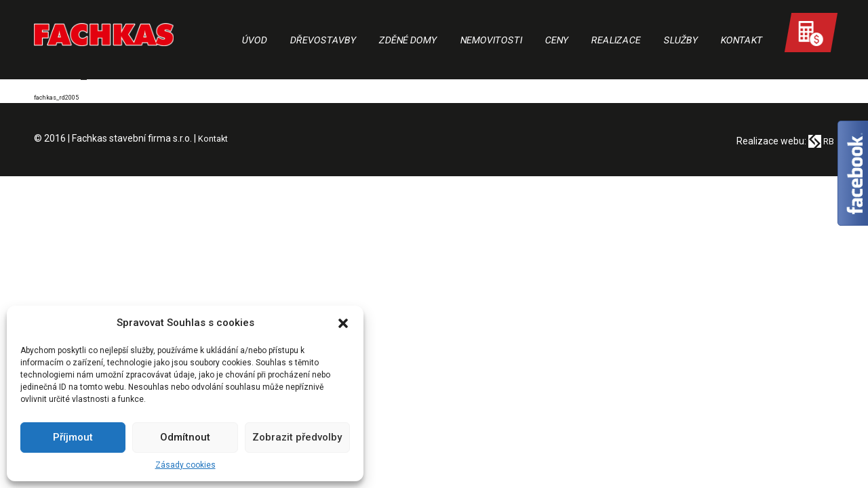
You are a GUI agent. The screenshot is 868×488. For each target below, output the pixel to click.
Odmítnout (185, 437)
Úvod (255, 39)
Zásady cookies (185, 465)
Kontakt (742, 39)
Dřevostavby (323, 39)
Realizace (616, 39)
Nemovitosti (491, 39)
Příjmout (73, 437)
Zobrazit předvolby (297, 437)
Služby (681, 39)
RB (821, 141)
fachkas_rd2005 (60, 97)
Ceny (557, 39)
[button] (343, 323)
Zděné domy (409, 39)
